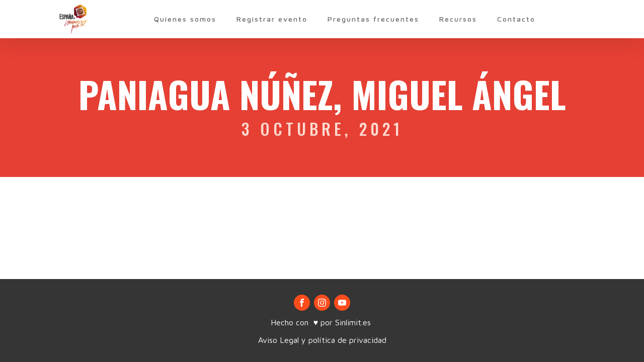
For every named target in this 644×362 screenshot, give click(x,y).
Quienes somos (185, 19)
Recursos (458, 19)
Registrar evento (272, 19)
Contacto (516, 19)
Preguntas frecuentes (373, 19)
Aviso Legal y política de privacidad (322, 340)
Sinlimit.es (354, 322)
